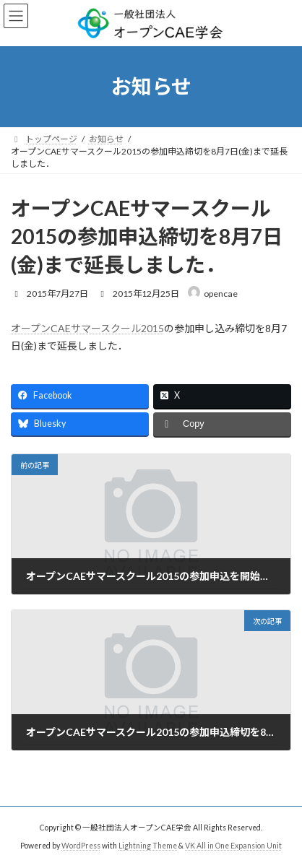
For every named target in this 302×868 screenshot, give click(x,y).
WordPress (81, 846)
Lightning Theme (148, 846)
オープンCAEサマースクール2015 (87, 328)
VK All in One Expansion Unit (233, 846)
